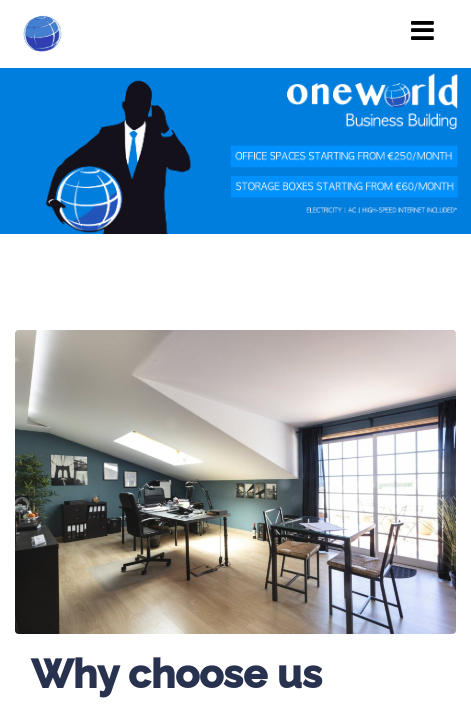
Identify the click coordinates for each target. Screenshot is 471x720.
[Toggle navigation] (422, 31)
